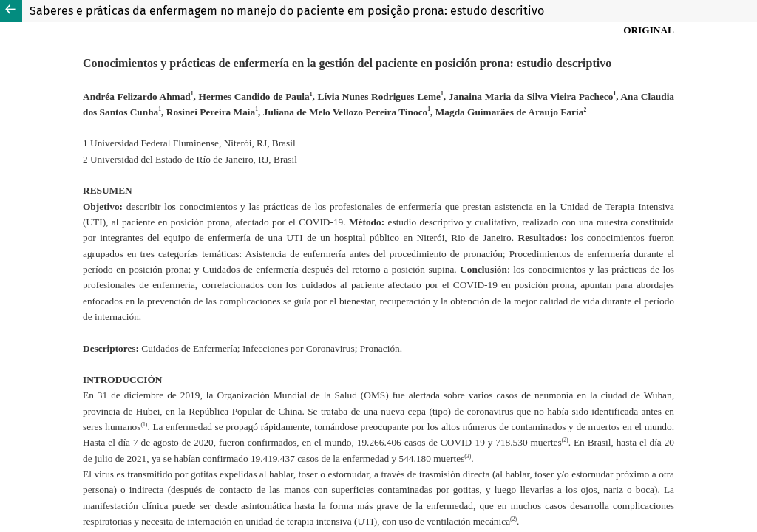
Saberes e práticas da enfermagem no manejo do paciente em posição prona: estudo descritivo (287, 11)
